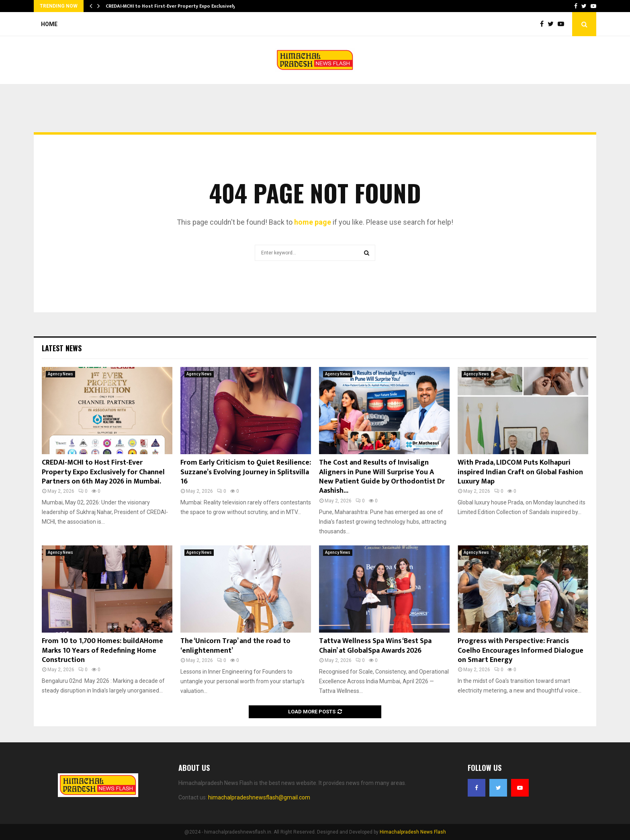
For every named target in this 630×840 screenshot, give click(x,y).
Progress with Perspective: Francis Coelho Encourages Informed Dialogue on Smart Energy (521, 650)
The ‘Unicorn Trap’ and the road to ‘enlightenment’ (235, 646)
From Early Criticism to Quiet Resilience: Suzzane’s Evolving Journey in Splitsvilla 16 (246, 472)
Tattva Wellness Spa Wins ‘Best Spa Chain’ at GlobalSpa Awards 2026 (375, 646)
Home (49, 24)
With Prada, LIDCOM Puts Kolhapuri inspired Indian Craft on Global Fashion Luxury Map (520, 472)
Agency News (60, 374)
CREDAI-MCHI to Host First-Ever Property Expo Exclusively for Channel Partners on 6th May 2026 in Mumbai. (103, 472)
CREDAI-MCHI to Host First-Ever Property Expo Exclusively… (173, 6)
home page (313, 222)
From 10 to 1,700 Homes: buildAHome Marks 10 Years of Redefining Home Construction (102, 650)
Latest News (62, 348)
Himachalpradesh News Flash (413, 832)
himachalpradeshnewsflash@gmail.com (259, 797)
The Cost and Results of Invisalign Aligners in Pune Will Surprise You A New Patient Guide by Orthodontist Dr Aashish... (382, 477)
